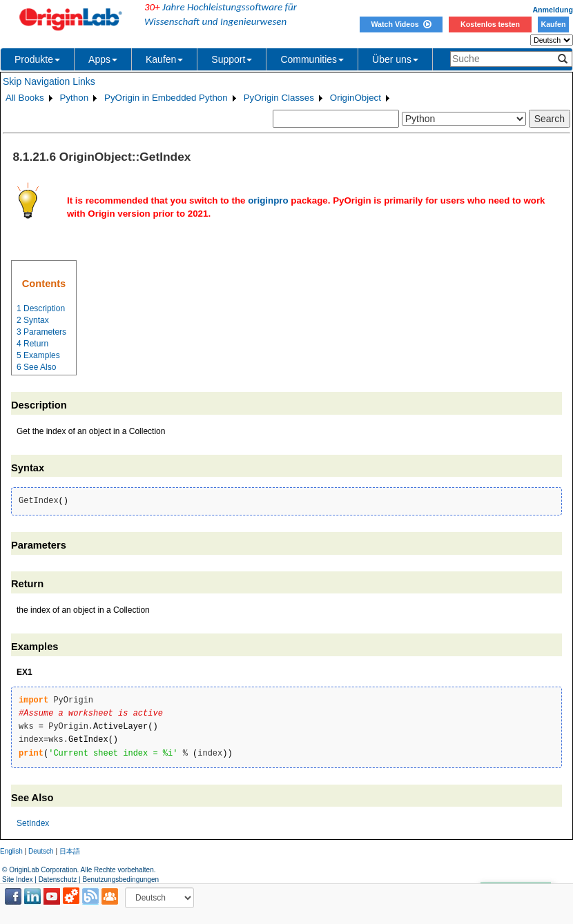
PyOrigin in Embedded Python (166, 98)
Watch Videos (401, 24)
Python (75, 98)
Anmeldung (553, 10)
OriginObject (356, 98)
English (11, 851)
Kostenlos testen (490, 24)
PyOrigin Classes (279, 98)
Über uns (395, 59)
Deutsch (41, 851)
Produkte (37, 59)
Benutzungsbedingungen (120, 879)
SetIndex (33, 823)
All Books (25, 98)
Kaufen (553, 24)
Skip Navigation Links (49, 81)
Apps (103, 59)
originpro (268, 200)
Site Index (17, 879)
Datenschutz (58, 879)
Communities (312, 59)
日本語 (70, 851)
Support (232, 59)
